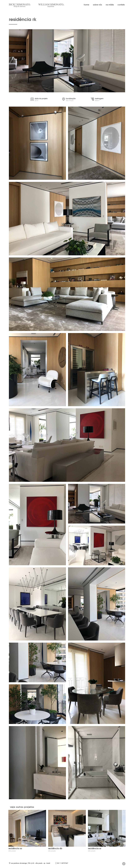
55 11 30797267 (63, 863)
